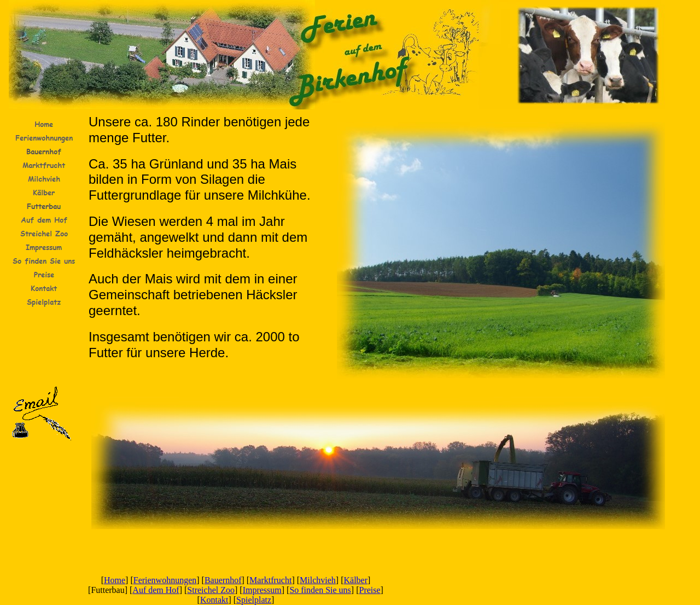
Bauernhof (223, 580)
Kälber (356, 580)
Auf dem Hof (156, 590)
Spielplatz (254, 600)
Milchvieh (318, 580)
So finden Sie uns (320, 590)
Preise (370, 590)
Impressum (262, 590)
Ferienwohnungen (165, 580)
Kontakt (214, 600)
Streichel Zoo (211, 590)
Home (115, 580)
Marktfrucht (270, 580)
